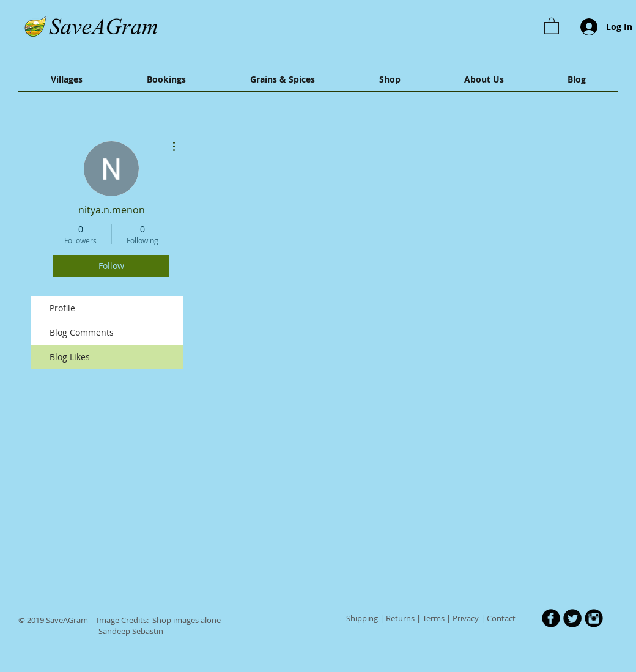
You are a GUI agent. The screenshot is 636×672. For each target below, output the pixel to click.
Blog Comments (82, 332)
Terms (434, 618)
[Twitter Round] (572, 618)
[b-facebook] (551, 618)
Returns (400, 618)
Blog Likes (70, 357)
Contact (501, 618)
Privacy (466, 618)
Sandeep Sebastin (131, 631)
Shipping (362, 618)
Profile (62, 308)
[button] (552, 25)
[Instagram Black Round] (594, 618)
